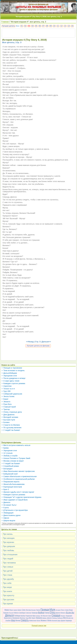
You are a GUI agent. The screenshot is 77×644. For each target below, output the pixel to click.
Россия (11, 613)
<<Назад (30, 342)
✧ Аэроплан (7, 386)
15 (72, 26)
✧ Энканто (6, 402)
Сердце (56, 615)
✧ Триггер (6, 409)
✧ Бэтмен (5, 422)
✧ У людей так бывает (11, 430)
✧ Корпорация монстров (12, 487)
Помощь (54, 618)
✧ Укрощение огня (9, 376)
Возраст (63, 616)
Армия (15, 610)
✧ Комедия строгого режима (13, 383)
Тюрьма (6, 613)
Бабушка (60, 618)
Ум (41, 616)
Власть (63, 613)
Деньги (9, 615)
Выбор (23, 616)
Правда (45, 609)
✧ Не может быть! (9, 505)
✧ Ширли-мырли (8, 521)
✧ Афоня (5, 518)
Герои (38, 610)
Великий (55, 621)
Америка (39, 618)
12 (61, 26)
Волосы (23, 618)
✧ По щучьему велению (11, 428)
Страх (67, 610)
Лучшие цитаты (8, 26)
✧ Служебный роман (10, 466)
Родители (29, 616)
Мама (7, 610)
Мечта (66, 618)
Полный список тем (39, 626)
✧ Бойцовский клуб (9, 474)
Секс (24, 610)
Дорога (58, 613)
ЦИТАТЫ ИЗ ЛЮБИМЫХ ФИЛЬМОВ (38, 7)
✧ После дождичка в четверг (13, 378)
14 (69, 26)
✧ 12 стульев (7, 453)
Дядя (59, 621)
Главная (5, 22)
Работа (16, 613)
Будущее (69, 616)
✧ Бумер (5, 448)
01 (22, 26)
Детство (71, 618)
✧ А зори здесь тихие (10, 381)
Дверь (45, 618)
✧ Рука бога (6, 404)
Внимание (16, 618)
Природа (35, 613)
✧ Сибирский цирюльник (12, 394)
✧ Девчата (6, 502)
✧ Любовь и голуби (9, 456)
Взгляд (28, 610)
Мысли (45, 616)
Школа (49, 618)
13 (65, 26)
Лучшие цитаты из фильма (38, 346)
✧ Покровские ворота (10, 482)
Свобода (22, 613)
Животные (33, 620)
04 (32, 26)
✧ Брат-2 (5, 489)
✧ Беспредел (7, 469)
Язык (11, 610)
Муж (52, 609)
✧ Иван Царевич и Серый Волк (14, 500)
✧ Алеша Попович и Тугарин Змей (16, 458)
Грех (50, 616)
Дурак (63, 620)
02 (25, 26)
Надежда (69, 620)
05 (36, 26)
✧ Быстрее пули (8, 420)
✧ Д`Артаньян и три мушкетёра (15, 510)
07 (43, 26)
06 (40, 26)
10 (54, 26)
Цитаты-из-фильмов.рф (38, 4)
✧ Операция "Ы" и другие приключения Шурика (21, 497)
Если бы (70, 612)
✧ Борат (5, 399)
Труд (27, 618)
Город (47, 613)
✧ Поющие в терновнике (12, 368)
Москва (33, 610)
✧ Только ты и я (8, 389)
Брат (34, 618)
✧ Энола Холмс (8, 396)
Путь (63, 610)
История (58, 610)
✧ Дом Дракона (8, 415)
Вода (71, 610)
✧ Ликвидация (7, 513)
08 (47, 26)
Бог (30, 618)
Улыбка (8, 620)
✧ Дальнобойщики (9, 373)
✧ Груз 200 (6, 391)
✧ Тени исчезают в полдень (13, 370)
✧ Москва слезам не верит (13, 461)
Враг (34, 616)
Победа (17, 616)
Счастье (28, 613)
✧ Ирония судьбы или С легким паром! (18, 492)
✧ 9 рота (5, 508)
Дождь (38, 616)
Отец (52, 612)
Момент (44, 620)
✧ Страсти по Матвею (11, 425)
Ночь (49, 620)
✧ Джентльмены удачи (11, 515)
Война (41, 612)
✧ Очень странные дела (12, 412)
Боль (38, 620)
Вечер (18, 620)
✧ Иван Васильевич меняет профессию (18, 471)
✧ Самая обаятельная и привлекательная (19, 476)
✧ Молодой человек (10, 417)
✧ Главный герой (9, 407)
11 (58, 26)
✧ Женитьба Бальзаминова (13, 484)
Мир (13, 620)
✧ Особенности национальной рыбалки (18, 479)
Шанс (20, 610)
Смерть (25, 620)
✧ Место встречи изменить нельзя (16, 445)
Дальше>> (46, 342)
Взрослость (8, 618)
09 (51, 26)
